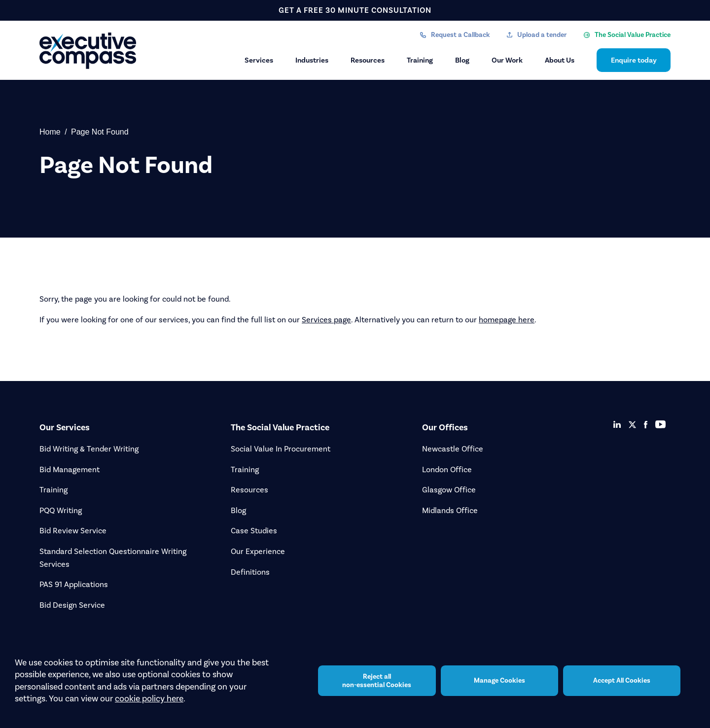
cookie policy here (149, 698)
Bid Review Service (73, 531)
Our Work (507, 60)
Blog (462, 60)
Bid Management (70, 469)
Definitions (250, 572)
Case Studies (254, 531)
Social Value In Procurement (281, 449)
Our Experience (258, 551)
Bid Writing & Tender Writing (89, 449)
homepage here (507, 320)
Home (50, 132)
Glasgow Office (449, 490)
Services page (326, 320)
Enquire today (634, 60)
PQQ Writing (61, 510)
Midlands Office (450, 510)
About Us (560, 60)
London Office (447, 469)
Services (259, 60)
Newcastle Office (453, 449)
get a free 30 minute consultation (355, 10)
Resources (368, 60)
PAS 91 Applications (74, 584)
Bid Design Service (72, 605)
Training (420, 60)
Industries (312, 60)
